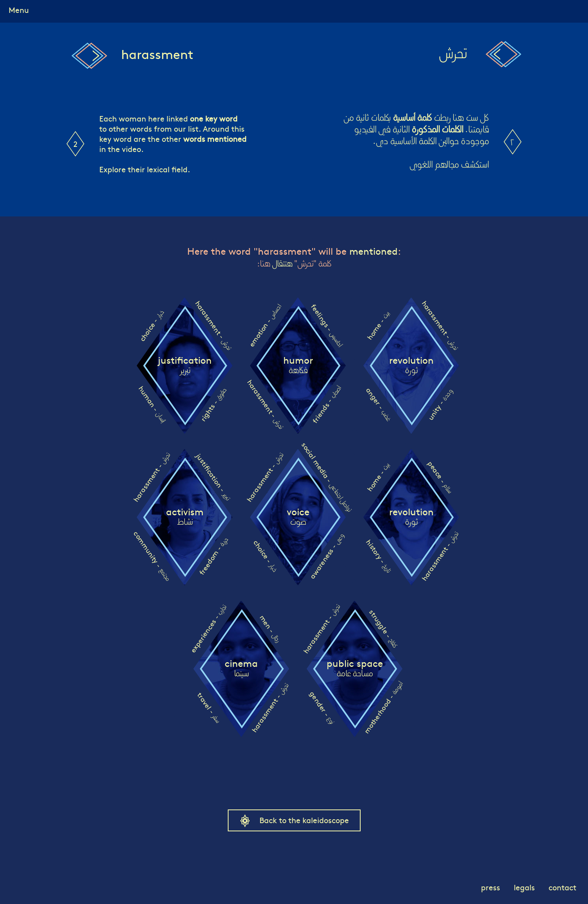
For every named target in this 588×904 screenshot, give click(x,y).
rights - (213, 405)
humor (298, 365)
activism (185, 517)
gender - (322, 707)
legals (524, 887)
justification (185, 365)
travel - (209, 707)
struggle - (383, 628)
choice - (151, 326)
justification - (213, 477)
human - (152, 404)
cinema (241, 668)
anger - (379, 404)
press (491, 887)
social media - (327, 477)
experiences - (208, 629)
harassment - (213, 325)
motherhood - (383, 708)
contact (562, 887)
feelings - (326, 325)
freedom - (213, 556)
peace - (440, 477)
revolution (411, 365)
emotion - (265, 326)
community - (152, 556)
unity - (440, 404)
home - (378, 326)
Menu (19, 10)
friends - (326, 405)
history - (378, 556)
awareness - (326, 556)
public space (355, 668)
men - (270, 629)
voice (298, 517)
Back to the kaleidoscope (304, 820)
